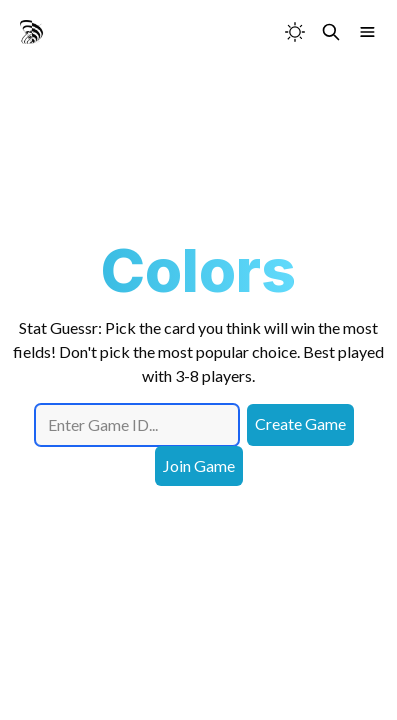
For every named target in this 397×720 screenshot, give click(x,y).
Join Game (199, 465)
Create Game (300, 423)
